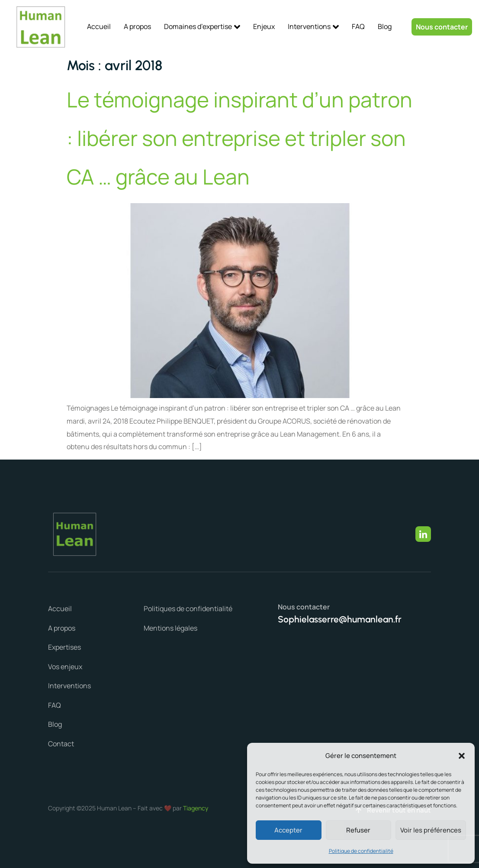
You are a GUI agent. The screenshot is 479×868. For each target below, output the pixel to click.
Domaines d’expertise (202, 27)
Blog (385, 26)
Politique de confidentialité (361, 851)
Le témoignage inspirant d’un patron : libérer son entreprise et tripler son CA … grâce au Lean (239, 138)
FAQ (358, 26)
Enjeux (264, 26)
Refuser (358, 830)
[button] (462, 756)
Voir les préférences (431, 830)
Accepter (288, 830)
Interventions (313, 27)
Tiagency (196, 808)
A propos (137, 26)
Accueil (99, 26)
